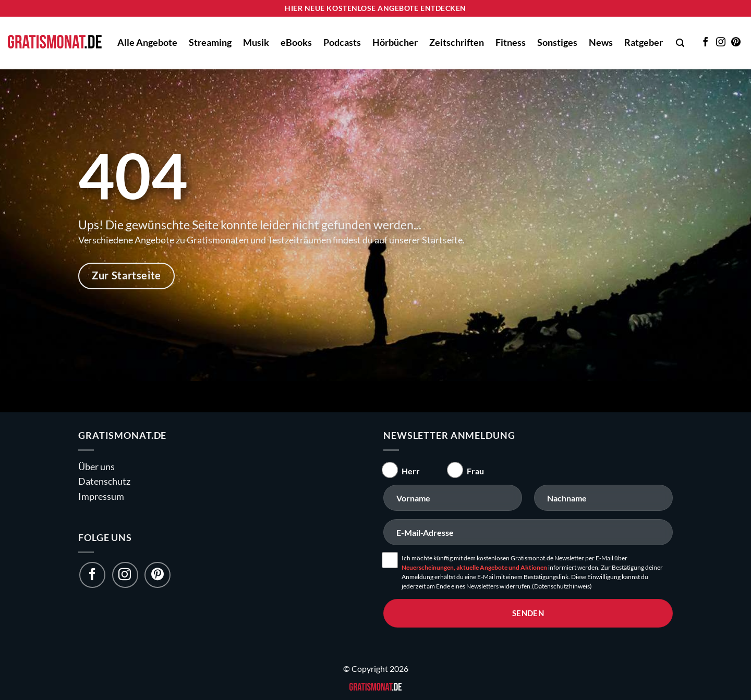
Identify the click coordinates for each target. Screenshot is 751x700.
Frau (475, 471)
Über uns (96, 467)
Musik (256, 42)
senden (528, 613)
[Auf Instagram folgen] (721, 43)
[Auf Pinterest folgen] (736, 43)
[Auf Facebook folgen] (706, 43)
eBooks (296, 42)
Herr (411, 471)
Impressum (101, 496)
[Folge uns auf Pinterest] (158, 575)
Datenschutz (104, 481)
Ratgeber (644, 42)
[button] (680, 43)
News (601, 42)
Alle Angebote (147, 42)
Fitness (511, 42)
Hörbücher (395, 42)
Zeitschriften (457, 42)
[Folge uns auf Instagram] (125, 575)
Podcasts (342, 42)
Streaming (210, 42)
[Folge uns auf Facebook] (92, 575)
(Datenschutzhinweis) (562, 586)
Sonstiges (557, 42)
